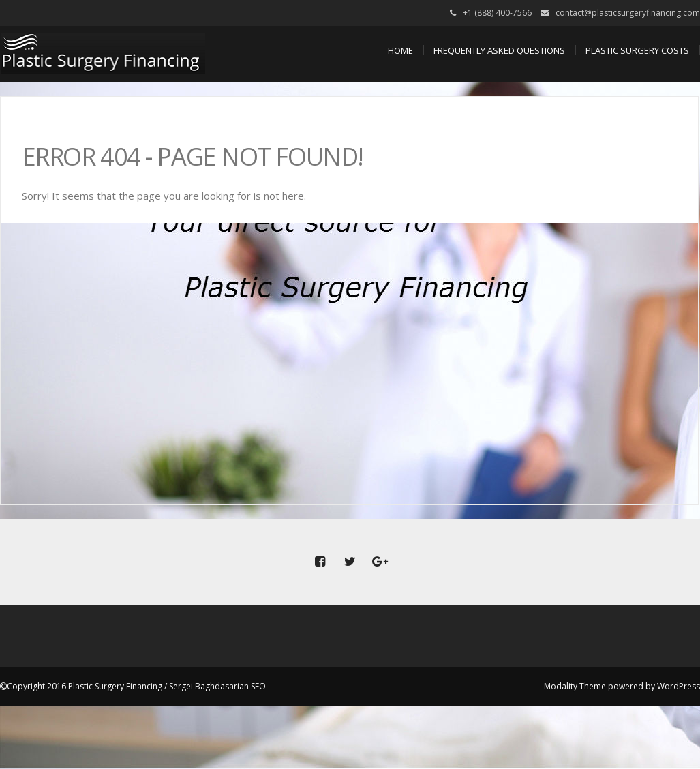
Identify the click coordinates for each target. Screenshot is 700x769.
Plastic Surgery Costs (637, 50)
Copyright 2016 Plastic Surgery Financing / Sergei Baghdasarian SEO (136, 686)
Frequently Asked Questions (499, 50)
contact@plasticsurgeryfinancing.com (628, 13)
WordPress (679, 686)
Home (400, 50)
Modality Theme (575, 686)
